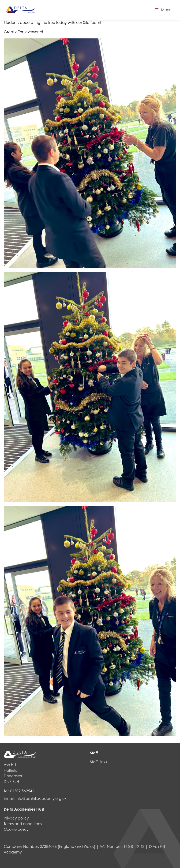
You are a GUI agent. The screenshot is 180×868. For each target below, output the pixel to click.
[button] (162, 10)
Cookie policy (16, 829)
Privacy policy (16, 818)
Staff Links (98, 762)
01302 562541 (22, 791)
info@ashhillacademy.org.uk (41, 798)
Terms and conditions (23, 824)
